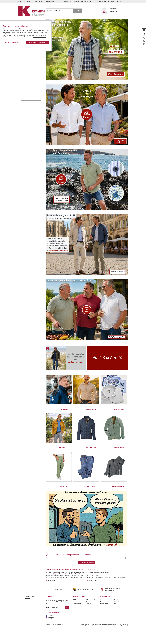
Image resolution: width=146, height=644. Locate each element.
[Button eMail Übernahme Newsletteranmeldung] (67, 623)
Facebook (51, 631)
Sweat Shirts (24, 77)
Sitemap (89, 617)
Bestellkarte (112, 2)
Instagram (51, 633)
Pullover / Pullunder (26, 81)
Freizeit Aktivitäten (26, 70)
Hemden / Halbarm (26, 63)
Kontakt (93, 2)
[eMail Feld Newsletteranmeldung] (55, 623)
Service (86, 2)
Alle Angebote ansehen (87, 578)
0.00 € (119, 10)
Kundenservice (106, 612)
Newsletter (50, 612)
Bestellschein (104, 617)
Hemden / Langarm (26, 60)
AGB (74, 615)
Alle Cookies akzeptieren (37, 43)
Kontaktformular (119, 615)
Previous (47, 566)
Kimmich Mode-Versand (30, 613)
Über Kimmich (77, 2)
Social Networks (52, 628)
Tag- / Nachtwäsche (27, 74)
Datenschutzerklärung (40, 37)
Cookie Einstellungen (14, 43)
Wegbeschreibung (92, 615)
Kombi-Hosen (25, 56)
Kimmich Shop (79, 612)
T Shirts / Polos (25, 67)
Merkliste (119, 2)
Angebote (89, 619)
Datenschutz (77, 619)
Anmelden (66, 2)
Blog (115, 619)
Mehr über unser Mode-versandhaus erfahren (33, 106)
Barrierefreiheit (105, 619)
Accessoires (24, 84)
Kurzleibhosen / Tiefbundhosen (30, 53)
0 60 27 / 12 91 (33, 96)
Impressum (76, 617)
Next (126, 566)
